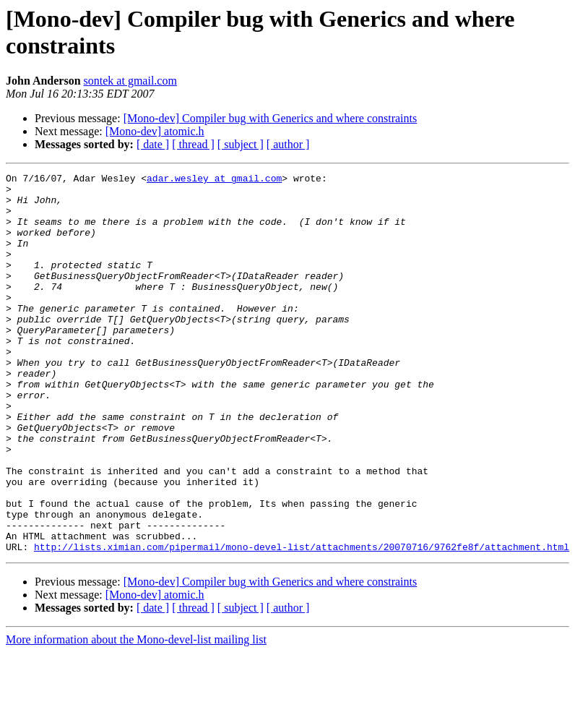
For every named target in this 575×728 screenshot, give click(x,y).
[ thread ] (193, 144)
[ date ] (153, 144)
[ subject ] (241, 144)
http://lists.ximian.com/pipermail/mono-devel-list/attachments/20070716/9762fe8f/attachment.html (302, 622)
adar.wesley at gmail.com (214, 180)
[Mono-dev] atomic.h (155, 131)
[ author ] (288, 144)
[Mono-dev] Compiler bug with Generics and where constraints (271, 118)
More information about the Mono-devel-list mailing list (136, 715)
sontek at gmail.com (130, 81)
